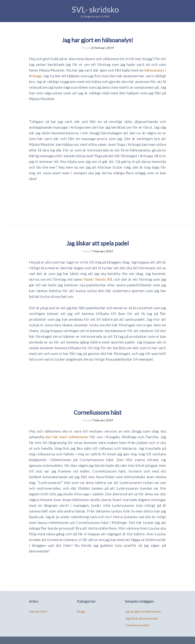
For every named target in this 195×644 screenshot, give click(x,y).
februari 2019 (38, 611)
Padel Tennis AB (98, 279)
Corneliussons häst (98, 412)
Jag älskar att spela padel (97, 243)
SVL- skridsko (95, 10)
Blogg (81, 611)
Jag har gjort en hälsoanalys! (97, 40)
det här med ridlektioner (67, 437)
